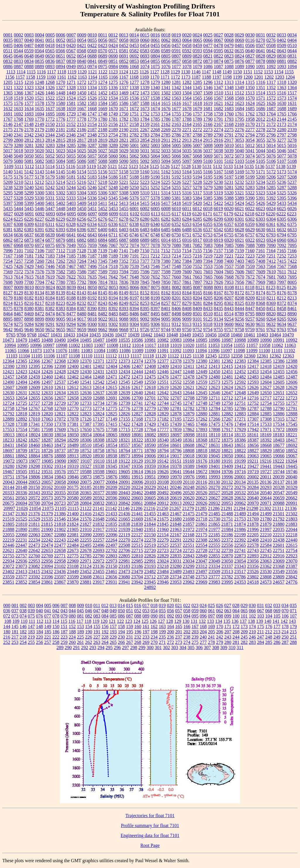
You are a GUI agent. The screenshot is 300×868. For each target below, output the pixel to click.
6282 (166, 219)
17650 (86, 429)
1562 (166, 98)
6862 (8, 240)
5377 (145, 198)
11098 (239, 351)
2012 (261, 119)
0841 (92, 61)
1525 (82, 98)
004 (39, 605)
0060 (145, 40)
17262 (201, 419)
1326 (50, 88)
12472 (124, 377)
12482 (240, 377)
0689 (103, 56)
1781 (113, 119)
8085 (187, 287)
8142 (71, 293)
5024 (71, 151)
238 (187, 637)
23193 (150, 566)
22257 (99, 540)
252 (7, 642)
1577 (29, 103)
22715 (137, 550)
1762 (250, 114)
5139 (291, 166)
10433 (69, 335)
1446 (50, 93)
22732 (214, 550)
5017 (8, 151)
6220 (271, 214)
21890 (21, 529)
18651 (240, 445)
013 (113, 605)
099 (228, 616)
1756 (187, 114)
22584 (266, 545)
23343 (240, 566)
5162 (166, 172)
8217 (39, 303)
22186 (227, 535)
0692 (134, 56)
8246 (113, 303)
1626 (271, 103)
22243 (60, 540)
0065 (197, 40)
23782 (227, 577)
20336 (21, 493)
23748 (189, 577)
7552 (197, 266)
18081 (137, 435)
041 (48, 611)
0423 (103, 45)
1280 (166, 82)
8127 (8, 293)
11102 (289, 351)
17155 (124, 419)
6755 (229, 235)
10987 (227, 340)
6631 (271, 230)
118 (88, 621)
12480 (214, 377)
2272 (197, 130)
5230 (218, 182)
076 (39, 616)
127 (161, 621)
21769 (253, 519)
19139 (150, 461)
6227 (39, 219)
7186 (82, 256)
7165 (281, 251)
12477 (176, 377)
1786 (166, 119)
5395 (282, 198)
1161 (62, 77)
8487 (145, 314)
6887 (124, 240)
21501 (279, 514)
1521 (39, 98)
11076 (61, 351)
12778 (137, 408)
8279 (187, 303)
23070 (292, 561)
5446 (39, 209)
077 (48, 616)
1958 (250, 119)
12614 (99, 387)
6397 (92, 230)
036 (7, 611)
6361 (271, 224)
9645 (18, 330)
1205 (8, 82)
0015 (145, 35)
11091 (163, 351)
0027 (218, 35)
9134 (218, 319)
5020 (39, 151)
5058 (103, 156)
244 (236, 637)
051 (130, 611)
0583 (145, 51)
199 (162, 632)
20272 (227, 487)
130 (186, 621)
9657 (71, 330)
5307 (113, 193)
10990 (266, 340)
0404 (292, 40)
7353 (134, 261)
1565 (197, 98)
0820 (197, 56)
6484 (155, 230)
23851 (8, 582)
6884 (103, 240)
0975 (103, 66)
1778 (82, 119)
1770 (39, 119)
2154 (92, 124)
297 (125, 647)
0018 (166, 35)
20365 (86, 493)
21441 (137, 514)
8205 (208, 298)
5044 (261, 151)
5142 (29, 172)
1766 (292, 114)
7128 (81, 251)
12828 (150, 414)
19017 (176, 456)
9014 (71, 319)
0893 (50, 66)
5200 (261, 177)
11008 (112, 345)
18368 (201, 440)
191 (97, 632)
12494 (21, 382)
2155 (103, 124)
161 (146, 626)
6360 (261, 224)
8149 (124, 293)
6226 (29, 219)
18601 (176, 445)
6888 (134, 240)
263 (97, 642)
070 (285, 611)
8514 (229, 314)
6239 (71, 219)
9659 (82, 330)
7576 (39, 272)
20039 (279, 477)
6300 (229, 219)
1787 (176, 119)
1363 (282, 88)
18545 (99, 445)
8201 (176, 298)
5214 (61, 182)
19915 (137, 477)
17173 (150, 419)
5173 (282, 172)
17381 (73, 424)
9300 (92, 324)
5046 (282, 151)
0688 (92, 56)
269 (146, 642)
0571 (113, 51)
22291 (176, 540)
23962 (189, 582)
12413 (214, 366)
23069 (279, 561)
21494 (253, 514)
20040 (292, 477)
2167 (218, 124)
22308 (201, 540)
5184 (103, 177)
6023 (261, 209)
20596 (111, 498)
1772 (50, 119)
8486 (134, 314)
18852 (292, 451)
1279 (155, 82)
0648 (29, 56)
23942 (137, 582)
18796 (176, 451)
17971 (266, 429)
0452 (124, 45)
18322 (137, 440)
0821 (208, 56)
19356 (137, 466)
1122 (103, 72)
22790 (99, 556)
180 (7, 632)
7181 (29, 256)
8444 (239, 308)
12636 (86, 393)
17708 (111, 429)
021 (179, 605)
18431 (8, 445)
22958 (60, 561)
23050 (227, 561)
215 (293, 632)
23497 (201, 572)
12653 (8, 398)
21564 (73, 519)
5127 (175, 166)
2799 (8, 140)
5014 (271, 145)
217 (15, 637)
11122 (173, 356)
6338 (134, 224)
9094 (155, 319)
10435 (95, 335)
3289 (113, 145)
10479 (21, 340)
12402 (99, 366)
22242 (47, 540)
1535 (124, 98)
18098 (189, 435)
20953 (227, 503)
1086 (208, 66)
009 (80, 605)
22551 (189, 545)
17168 (137, 419)
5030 (134, 151)
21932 (111, 529)
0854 (145, 61)
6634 (8, 235)
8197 (134, 298)
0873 (208, 61)
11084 (100, 351)
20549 (292, 493)
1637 (50, 109)
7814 (103, 282)
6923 (261, 240)
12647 (227, 393)
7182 (39, 256)
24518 (253, 582)
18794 (163, 451)
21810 (21, 524)
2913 (187, 140)
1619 (208, 103)
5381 (176, 198)
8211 (271, 298)
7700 (29, 282)
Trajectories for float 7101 (150, 816)
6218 (250, 214)
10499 (111, 340)
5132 (218, 166)
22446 (8, 545)
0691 (124, 56)
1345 (197, 88)
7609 (261, 272)
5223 (145, 182)
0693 (145, 56)
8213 (292, 298)
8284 (208, 303)
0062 (166, 40)
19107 (86, 461)
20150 (34, 487)
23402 (8, 572)
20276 (240, 487)
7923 (208, 282)
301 (158, 647)
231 (130, 637)
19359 (150, 466)
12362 (275, 356)
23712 (150, 577)
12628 (279, 387)
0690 (113, 56)
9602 (239, 324)
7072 (124, 245)
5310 (145, 193)
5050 (29, 156)
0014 (134, 35)
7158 (229, 251)
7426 (18, 266)
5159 (134, 172)
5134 (239, 166)
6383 (29, 230)
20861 (137, 503)
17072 (60, 419)
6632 (282, 230)
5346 (124, 198)
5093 (155, 161)
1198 (227, 77)
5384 (197, 198)
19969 (163, 477)
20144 (8, 487)
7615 (29, 277)
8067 (145, 287)
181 (15, 632)
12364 (8, 361)
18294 (60, 440)
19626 (163, 472)
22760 (34, 556)
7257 (18, 261)
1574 (292, 98)
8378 (18, 308)
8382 (50, 308)
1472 (134, 93)
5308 (124, 193)
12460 (47, 377)
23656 (111, 577)
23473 (124, 572)
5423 (229, 203)
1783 (134, 119)
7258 (29, 261)
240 (203, 637)
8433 (208, 308)
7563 (261, 266)
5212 (39, 182)
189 (80, 632)
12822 (73, 414)
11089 (138, 351)
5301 (50, 193)
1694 (39, 114)
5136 (260, 166)
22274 (137, 540)
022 (187, 605)
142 (284, 621)
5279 (208, 187)
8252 (134, 303)
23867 (60, 582)
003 (31, 605)
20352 (47, 493)
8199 (155, 298)
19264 (291, 461)
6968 (18, 245)
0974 (92, 66)
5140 (8, 172)
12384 (253, 361)
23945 (150, 582)
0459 (197, 45)
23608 (86, 577)
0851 (113, 61)
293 (93, 647)
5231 (229, 182)
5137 (270, 166)
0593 (197, 51)
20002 (253, 477)
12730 (73, 403)
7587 (92, 272)
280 (228, 642)
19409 (227, 466)
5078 (292, 156)
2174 (292, 124)
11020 (188, 345)
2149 (39, 124)
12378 (176, 361)
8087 (198, 287)
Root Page (150, 845)
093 (179, 616)
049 (113, 611)
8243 (103, 303)
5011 (239, 145)
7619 (50, 277)
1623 (239, 103)
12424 (34, 372)
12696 (124, 398)
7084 (218, 245)
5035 (187, 151)
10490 (60, 340)
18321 (124, 440)
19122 (124, 461)
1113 (11, 72)
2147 (18, 124)
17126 (86, 419)
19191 (227, 461)
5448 (61, 209)
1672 (134, 109)
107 (293, 616)
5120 (102, 166)
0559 (29, 51)
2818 (92, 140)
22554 (201, 545)
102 (252, 616)
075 (31, 616)
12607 (8, 387)
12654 (21, 398)
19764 (21, 477)
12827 (137, 414)
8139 (61, 293)
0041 (39, 40)
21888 (8, 529)
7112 (61, 251)
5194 (197, 177)
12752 (253, 403)
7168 (18, 256)
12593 (253, 382)
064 (236, 611)
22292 (189, 540)
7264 (82, 261)
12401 (86, 366)
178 (285, 626)
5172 (271, 172)
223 (64, 637)
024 (203, 605)
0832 (8, 61)
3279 (8, 145)
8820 (271, 314)
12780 (163, 408)
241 (211, 637)
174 (252, 626)
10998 (61, 345)
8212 (282, 298)
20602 (124, 498)
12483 (253, 377)
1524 (71, 98)
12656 (47, 398)
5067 (187, 156)
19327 (86, 466)
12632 (34, 393)
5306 (103, 193)
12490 (8, 382)
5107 (282, 161)
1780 (103, 119)
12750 (227, 403)
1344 (187, 88)
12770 (73, 408)
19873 (86, 477)
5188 (134, 177)
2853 (134, 140)
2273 (208, 130)
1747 (92, 114)
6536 (197, 230)
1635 (39, 109)
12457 (8, 377)
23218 (163, 566)
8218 (50, 303)
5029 (124, 151)
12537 (60, 382)
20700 (34, 503)
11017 (150, 345)
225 (80, 637)
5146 (71, 172)
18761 (111, 451)
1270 (61, 82)
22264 (111, 540)
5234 (261, 182)
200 (170, 632)
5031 (145, 151)
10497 (99, 340)
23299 (189, 566)
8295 (218, 303)
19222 (278, 461)
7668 (229, 277)
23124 (86, 566)
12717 (266, 398)
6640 (61, 235)
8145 (103, 293)
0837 (61, 61)
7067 (113, 245)
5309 (134, 193)
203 (195, 632)
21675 (163, 519)
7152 (165, 251)
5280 (218, 187)
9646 (29, 330)
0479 (229, 45)
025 (211, 605)
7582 (61, 272)
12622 (201, 387)
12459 (34, 377)
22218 (292, 535)
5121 (112, 166)
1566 (208, 98)
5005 (176, 145)
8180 (18, 298)
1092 (271, 66)
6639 (50, 235)
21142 (111, 508)
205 (211, 632)
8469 (29, 314)
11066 (23, 351)
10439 (134, 335)
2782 (134, 135)
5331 (50, 198)
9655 (61, 330)
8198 (145, 298)
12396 (47, 366)
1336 (113, 88)
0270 (261, 40)
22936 (21, 561)
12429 (73, 372)
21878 (253, 524)
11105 (37, 356)
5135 (249, 166)
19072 (9, 461)
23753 (201, 577)
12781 (176, 408)
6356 (218, 224)
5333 (71, 198)
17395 (99, 424)
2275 (229, 130)
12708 (189, 398)
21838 (124, 524)
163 (162, 626)
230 (121, 637)
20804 (86, 503)
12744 (163, 403)
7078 (155, 245)
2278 (261, 130)
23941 (124, 582)
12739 (124, 403)
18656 (253, 445)
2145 (292, 119)
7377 (145, 261)
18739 (73, 451)
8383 (61, 308)
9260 (261, 319)
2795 (261, 135)
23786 (240, 577)
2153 (82, 124)
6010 (176, 209)
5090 (124, 161)
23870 (73, 582)
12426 (47, 372)
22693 (99, 550)
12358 (237, 356)
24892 (150, 587)
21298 (252, 508)
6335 (103, 224)
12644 (189, 393)
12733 (86, 403)
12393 (21, 366)
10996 (36, 345)
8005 (292, 282)
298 (134, 647)
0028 (229, 35)
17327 (292, 419)
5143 (39, 172)
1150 (237, 72)
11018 (163, 345)
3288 (103, 145)
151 (64, 626)
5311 (155, 193)
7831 (113, 282)
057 (179, 611)
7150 (144, 251)
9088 (124, 319)
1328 (71, 88)
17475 (214, 424)
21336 (291, 508)
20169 (60, 487)
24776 (292, 582)
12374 (137, 361)
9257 (250, 319)
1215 (18, 82)
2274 (218, 130)
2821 (124, 140)
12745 (176, 403)
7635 (92, 277)
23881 (86, 582)
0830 (282, 56)
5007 (197, 145)
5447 (50, 209)
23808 (266, 577)
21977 (214, 529)
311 (240, 647)
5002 (145, 145)
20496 (176, 493)
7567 (282, 266)
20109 (176, 482)
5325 (282, 193)
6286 (208, 219)
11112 (111, 356)
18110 (214, 435)
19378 (176, 466)
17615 (73, 429)
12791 (292, 408)
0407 (29, 45)
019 (162, 605)
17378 (60, 424)
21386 (60, 514)
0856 (166, 61)
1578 (39, 103)
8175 (271, 293)
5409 (82, 203)
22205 (253, 535)
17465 (189, 424)
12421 (8, 372)
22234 (34, 540)
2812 (29, 140)
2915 (208, 140)
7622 (71, 277)
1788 (187, 119)
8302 (229, 303)
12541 (86, 382)
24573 (266, 582)
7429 (29, 266)
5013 (261, 145)
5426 (261, 203)
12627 (266, 387)
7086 (239, 245)
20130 (214, 482)
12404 (111, 366)
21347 (8, 514)
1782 (124, 119)
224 (72, 637)
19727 (266, 472)
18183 (278, 435)
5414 (134, 203)
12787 (253, 408)
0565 (50, 51)
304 (183, 647)
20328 (279, 487)
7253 (292, 256)
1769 (29, 119)
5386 (218, 198)
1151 (248, 72)
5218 (103, 182)
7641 (103, 277)
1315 (250, 82)
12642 (163, 393)
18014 (22, 435)
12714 (240, 398)
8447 (250, 308)
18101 (202, 435)
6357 (229, 224)
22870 (227, 556)
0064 (187, 40)
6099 (113, 214)
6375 (292, 224)
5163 (176, 172)
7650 (145, 277)
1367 (29, 93)
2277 (250, 130)
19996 (227, 477)
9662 (103, 330)
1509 (208, 93)
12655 (34, 398)
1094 (292, 66)
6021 (239, 209)
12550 (150, 382)
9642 (8, 330)
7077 (145, 245)
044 (72, 611)
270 (154, 642)
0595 (218, 51)
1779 (92, 119)
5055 (71, 156)
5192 (176, 177)
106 (285, 616)
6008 (166, 209)
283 (252, 642)
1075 (155, 66)
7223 (250, 256)
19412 (240, 466)
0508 (271, 45)
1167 (124, 77)
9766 (21, 335)
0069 (239, 40)
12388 (292, 361)
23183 (124, 566)
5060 (113, 156)
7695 (292, 277)
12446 (163, 372)
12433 (111, 372)
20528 (227, 493)
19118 (111, 461)
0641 (261, 51)
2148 (29, 124)
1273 (92, 82)
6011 (187, 209)
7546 (155, 266)
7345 (103, 261)
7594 (124, 272)
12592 (240, 382)
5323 (261, 193)
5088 (103, 161)
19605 (124, 472)
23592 (34, 577)
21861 (201, 524)
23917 (99, 582)
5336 (92, 198)
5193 (187, 177)
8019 (40, 287)
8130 (29, 293)
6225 (18, 219)
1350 (250, 88)
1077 (176, 66)
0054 (82, 40)
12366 (34, 361)
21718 (201, 519)
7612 (292, 272)
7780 (61, 282)
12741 (137, 403)
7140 (113, 251)
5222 (134, 182)
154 (89, 626)
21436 (124, 514)
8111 (240, 287)
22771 (60, 556)
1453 (113, 93)
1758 (208, 114)
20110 (189, 482)
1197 (217, 77)
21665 (124, 519)
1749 (113, 114)
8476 (61, 314)
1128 (165, 72)
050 (121, 611)
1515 (271, 93)
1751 (134, 114)
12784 (214, 408)
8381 (39, 308)
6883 (92, 240)
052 (138, 611)
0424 (113, 45)
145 (15, 626)
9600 (229, 324)
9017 (82, 319)
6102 (135, 214)
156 (105, 626)
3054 (250, 140)
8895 (8, 319)
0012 (113, 35)
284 (261, 642)
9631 (261, 324)
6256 (82, 219)
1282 (187, 82)
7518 (113, 266)
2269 (166, 130)
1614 (155, 103)
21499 (266, 514)
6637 (29, 235)
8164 (187, 293)
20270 (214, 487)
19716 (240, 472)
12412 (201, 366)
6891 (155, 240)
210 (252, 632)
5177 (29, 177)
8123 (271, 287)
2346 (71, 135)
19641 (176, 472)
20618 (163, 498)
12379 (189, 361)
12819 (34, 414)
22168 (189, 535)
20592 (99, 498)
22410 (266, 540)
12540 (73, 382)
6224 (8, 219)
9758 (239, 330)
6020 (229, 209)
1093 (282, 66)
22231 (21, 540)
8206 (218, 298)
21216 (149, 508)
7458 (61, 266)
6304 (271, 219)
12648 (240, 393)
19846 (73, 477)
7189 (113, 256)
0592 (187, 51)
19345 (111, 466)
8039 (71, 287)
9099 (187, 319)
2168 (229, 124)
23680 (124, 577)
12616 (124, 387)
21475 (189, 514)
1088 (229, 66)
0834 (29, 61)
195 (130, 632)
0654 (82, 56)
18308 (99, 440)
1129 (175, 72)
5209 (8, 182)
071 (293, 611)
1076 (166, 66)
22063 (34, 535)
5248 (113, 187)
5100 (208, 161)
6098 (103, 214)
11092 (176, 351)
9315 (197, 324)
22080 (60, 535)
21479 (201, 514)
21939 (124, 529)
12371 (99, 361)
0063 (176, 40)
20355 (60, 493)
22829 (163, 556)
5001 (134, 145)
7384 (187, 261)
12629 (292, 387)
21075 (48, 508)
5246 (92, 187)
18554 (111, 445)
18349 (176, 440)
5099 (197, 161)
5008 (208, 145)
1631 (292, 103)
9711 (134, 330)
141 (276, 621)
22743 (253, 550)
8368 (261, 303)
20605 (150, 498)
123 (129, 621)
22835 (176, 556)
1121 (92, 72)
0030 (250, 35)
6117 (176, 214)
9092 (145, 319)
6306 (292, 219)
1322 (18, 88)
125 (145, 621)
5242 (50, 187)
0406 (18, 45)
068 (269, 611)
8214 (8, 303)
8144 (92, 293)
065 (244, 611)
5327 (8, 198)
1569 (239, 98)
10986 (214, 340)
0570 (103, 51)
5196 (218, 177)
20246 (176, 487)
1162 (72, 77)
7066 (103, 245)
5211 (29, 182)
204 (203, 632)
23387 (292, 566)
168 (203, 626)
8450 (261, 308)
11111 (99, 356)
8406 (176, 308)
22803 (111, 556)
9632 (271, 324)
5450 (82, 209)
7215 (187, 256)
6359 (250, 224)
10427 (44, 335)
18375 (227, 440)
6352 (176, 224)
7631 (82, 277)
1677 (176, 109)
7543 (145, 266)
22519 (150, 545)
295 (109, 647)
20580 (73, 498)
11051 (201, 345)
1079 (197, 66)
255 (31, 642)
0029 (239, 35)
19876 (111, 477)
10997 (49, 345)
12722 (279, 398)
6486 (176, 230)
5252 (155, 187)
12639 (124, 393)
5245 (82, 187)
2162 (166, 124)
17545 (292, 424)
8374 (292, 303)
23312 (201, 566)
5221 (124, 182)
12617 (137, 387)
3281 (29, 145)
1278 (145, 82)
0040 (29, 40)
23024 (163, 561)
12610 (47, 387)
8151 (134, 293)
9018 (92, 319)
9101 (197, 319)
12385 (266, 361)
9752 (197, 330)
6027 (8, 214)
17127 (99, 419)
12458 (21, 377)
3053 (239, 140)
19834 (47, 477)
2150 (50, 124)
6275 (92, 219)
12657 (60, 398)
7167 (8, 256)
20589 (86, 498)
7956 (239, 282)
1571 (261, 98)
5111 (19, 166)
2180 (50, 130)
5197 (229, 177)
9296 (82, 324)
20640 (253, 498)
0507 (261, 45)
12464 (86, 377)
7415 (282, 261)
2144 (282, 119)
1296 (208, 82)
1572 (271, 98)
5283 (250, 187)
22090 (86, 535)
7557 (229, 266)
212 (269, 632)
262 (89, 642)
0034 (292, 35)
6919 (218, 240)
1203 (280, 77)
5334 (82, 198)
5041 (250, 151)
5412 (113, 203)
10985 (201, 340)
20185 (86, 487)
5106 (271, 161)
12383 (240, 361)
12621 (189, 387)
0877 (250, 61)
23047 (201, 561)
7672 (250, 277)
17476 (227, 424)
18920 (86, 456)
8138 (50, 293)
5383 (187, 198)
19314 (60, 466)
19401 (214, 466)
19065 (266, 456)
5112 (29, 166)
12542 (99, 382)
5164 (187, 172)
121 (112, 621)
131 (194, 621)
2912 (176, 140)
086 (121, 616)
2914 (197, 140)
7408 (261, 261)
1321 (8, 88)
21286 (214, 508)
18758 (99, 451)
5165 (197, 172)
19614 (137, 472)
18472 (60, 445)
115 (64, 621)
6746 (134, 235)
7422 (292, 261)
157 (113, 626)
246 (252, 637)
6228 (50, 219)
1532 (103, 98)
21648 (99, 519)
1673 (145, 109)
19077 (35, 461)
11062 (277, 345)
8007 (8, 287)
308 (215, 647)
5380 (166, 198)
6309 (29, 224)
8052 (103, 287)
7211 (145, 256)
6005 (155, 209)
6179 (229, 214)
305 (191, 647)
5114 (50, 166)
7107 (50, 251)
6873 (29, 240)
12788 (266, 408)
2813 (39, 140)
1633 (18, 109)
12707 (176, 398)
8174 (261, 293)
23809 (279, 577)
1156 (10, 77)
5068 (197, 156)
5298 (18, 193)
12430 (86, 372)
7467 (71, 266)
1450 (82, 93)
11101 (277, 351)
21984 (227, 529)
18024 (35, 435)
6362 (282, 224)
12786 (240, 408)
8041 (82, 287)
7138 (92, 251)
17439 (176, 424)
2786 (176, 135)
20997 (9, 508)
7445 (39, 266)
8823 (282, 314)
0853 (134, 61)
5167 (218, 172)
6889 (145, 240)
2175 (8, 130)
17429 (150, 424)
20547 (279, 493)
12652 (292, 393)
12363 (288, 356)
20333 (8, 493)
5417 (166, 203)
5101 (218, 161)
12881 (214, 414)
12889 (8, 419)
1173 (186, 77)
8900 (50, 319)
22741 (240, 550)
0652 (71, 56)
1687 (271, 109)
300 (150, 647)
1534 (113, 98)
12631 (21, 393)
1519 (18, 98)
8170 (229, 293)
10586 (137, 340)
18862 (21, 456)
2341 (18, 135)
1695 (50, 114)
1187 (196, 77)
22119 (124, 535)
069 (277, 611)
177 (277, 626)
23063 (266, 561)
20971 (266, 503)
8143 (82, 293)
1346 (208, 88)
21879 (266, 524)
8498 (176, 314)
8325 (239, 303)
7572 (18, 272)
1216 (29, 82)
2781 (124, 135)
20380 (111, 493)
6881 (71, 240)
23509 (214, 572)
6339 (145, 224)
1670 (113, 109)
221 (48, 637)
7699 (18, 282)
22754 (292, 550)
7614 (18, 277)
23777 (214, 577)
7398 (218, 261)
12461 (60, 377)
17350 (47, 424)
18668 (266, 445)
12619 (163, 387)
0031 (261, 35)
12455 (279, 372)
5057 (92, 156)
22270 (124, 540)
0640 (250, 51)
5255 (176, 187)
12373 (124, 361)
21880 (279, 524)
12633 (47, 393)
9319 (218, 324)
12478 (189, 377)
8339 (250, 303)
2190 (124, 130)
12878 (176, 414)
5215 (71, 182)
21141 (98, 508)
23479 (137, 572)
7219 (208, 256)
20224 (137, 487)
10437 (121, 335)
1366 (18, 93)
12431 (99, 372)
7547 (166, 266)
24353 (240, 582)
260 (72, 642)
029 (244, 605)
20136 (265, 482)
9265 (282, 319)
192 (105, 632)
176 (269, 626)
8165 (197, 293)
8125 (281, 287)
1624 (250, 103)
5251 (145, 187)
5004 (166, 145)
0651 (61, 56)
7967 (250, 282)
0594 (208, 51)
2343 (39, 135)
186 (56, 632)
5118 (81, 166)
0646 (18, 56)
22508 (124, 545)
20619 (176, 498)
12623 (214, 387)
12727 (34, 403)
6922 (250, 240)
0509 (282, 45)
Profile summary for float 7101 (150, 825)
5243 (61, 187)
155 (97, 626)
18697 (8, 451)
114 (56, 621)
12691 (111, 398)
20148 (21, 487)
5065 (166, 156)
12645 (201, 393)
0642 (271, 51)
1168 (134, 77)
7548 (176, 266)
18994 (137, 456)
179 (293, 626)
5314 (166, 193)
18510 (86, 445)
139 (260, 621)
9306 (155, 324)
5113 (40, 166)
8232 (82, 303)
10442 (146, 335)
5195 (208, 177)
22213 (279, 535)
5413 (124, 203)
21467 (176, 514)
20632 (240, 498)
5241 (39, 187)
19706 (227, 472)
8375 (8, 308)
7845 (145, 282)
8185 (61, 298)
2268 (155, 130)
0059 (134, 40)
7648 (134, 277)
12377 (163, 361)
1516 (282, 93)
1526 (92, 98)
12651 (279, 393)
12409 (163, 366)
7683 (282, 277)
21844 (150, 524)
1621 (218, 103)
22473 (34, 545)
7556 (218, 266)
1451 (92, 93)
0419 (61, 45)
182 (23, 632)
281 (236, 642)
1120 (82, 72)
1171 (165, 77)
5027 (103, 151)
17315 (279, 419)
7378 (155, 261)
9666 (113, 330)
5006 (187, 145)
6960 (282, 240)
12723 (292, 398)
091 (162, 616)
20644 (266, 498)
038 (23, 611)
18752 (86, 451)
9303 (124, 324)
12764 (21, 408)
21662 (111, 519)
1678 (187, 109)
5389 (239, 198)
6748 (155, 235)
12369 (73, 361)
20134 (240, 482)
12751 (240, 403)
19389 (189, 466)
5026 (92, 151)
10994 (10, 345)
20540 (266, 493)
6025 (282, 209)
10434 (82, 335)
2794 (250, 135)
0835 (39, 61)
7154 (187, 251)
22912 (266, 556)
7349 (113, 261)
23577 (21, 577)
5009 (218, 145)
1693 (29, 114)
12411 (188, 366)
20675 (8, 503)
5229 (208, 182)
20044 (22, 482)
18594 (163, 445)
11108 (74, 356)
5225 (166, 182)
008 (72, 605)
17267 (227, 419)
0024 (197, 35)
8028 (61, 287)
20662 (292, 498)
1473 (145, 93)
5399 (29, 203)
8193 (103, 298)
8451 (271, 308)
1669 (103, 109)
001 (15, 605)
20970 (253, 503)
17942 (253, 429)
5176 (18, 177)
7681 (271, 277)
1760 (229, 114)
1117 (52, 72)
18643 (227, 445)
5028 (113, 151)
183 (31, 632)
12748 (201, 403)
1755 (176, 114)
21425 (99, 514)
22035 (279, 529)
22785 (86, 556)
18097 (176, 435)
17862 (189, 429)
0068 (229, 40)
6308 (18, 224)
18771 (137, 451)
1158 (31, 77)
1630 (282, 103)
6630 (261, 230)
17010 (34, 419)
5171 (261, 172)
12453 (253, 372)
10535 (124, 340)
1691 (8, 114)
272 (170, 642)
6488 (187, 230)
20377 (99, 493)
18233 (8, 440)
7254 (8, 261)
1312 (218, 82)
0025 (208, 35)
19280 (8, 466)
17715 (124, 429)
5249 (124, 187)
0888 (29, 66)
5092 (145, 161)
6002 (145, 209)
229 (113, 637)
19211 (253, 461)
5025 (82, 151)
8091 (219, 287)
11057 (252, 345)
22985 (137, 561)
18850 (279, 451)
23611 (98, 577)
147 (31, 626)
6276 (103, 219)
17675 (99, 429)
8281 (197, 303)
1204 (290, 77)
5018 (18, 151)
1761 (239, 114)
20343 (34, 493)
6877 (50, 240)
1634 (29, 109)
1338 (134, 88)
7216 (197, 256)
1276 (124, 82)
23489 (176, 572)
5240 (29, 187)
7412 (271, 261)
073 (15, 616)
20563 (21, 498)
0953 (82, 66)
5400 (39, 203)
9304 (134, 324)
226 (89, 637)
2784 (155, 135)
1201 (258, 77)
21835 (111, 524)
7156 (208, 251)
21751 (227, 519)
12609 (34, 387)
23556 (292, 572)
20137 (278, 482)
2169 (239, 124)
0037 (18, 40)
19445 (292, 466)
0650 (50, 56)
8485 (124, 314)
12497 (47, 382)
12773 (86, 408)
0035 (8, 40)
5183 (92, 177)
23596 (47, 577)
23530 (266, 572)
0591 (176, 51)
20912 (163, 503)
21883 (292, 524)
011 (97, 605)
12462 (73, 377)
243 (228, 637)
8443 (229, 308)
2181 (61, 130)
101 (244, 616)
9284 (29, 324)
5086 (82, 161)
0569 (92, 51)
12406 (124, 366)
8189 (82, 298)
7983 (271, 282)
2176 (18, 130)
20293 (266, 487)
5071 (218, 156)
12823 (86, 414)
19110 (99, 461)
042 (56, 611)
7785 (71, 282)
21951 (150, 529)
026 (220, 605)
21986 (240, 529)
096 (203, 616)
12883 (240, 414)
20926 (201, 503)
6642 (82, 235)
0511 (8, 51)
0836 (50, 61)
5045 (271, 151)
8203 (187, 298)
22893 (253, 556)
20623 (201, 498)
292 (85, 647)
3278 (292, 140)
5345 (113, 198)
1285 (197, 82)
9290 (39, 324)
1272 (82, 82)
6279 (134, 219)
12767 (34, 408)
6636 (18, 235)
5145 (61, 172)
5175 (8, 177)
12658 (73, 398)
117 (80, 621)
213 (277, 632)
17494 (240, 424)
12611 (60, 387)
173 (244, 626)
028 (236, 605)
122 (120, 621)
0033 (282, 35)
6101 (124, 214)
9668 (124, 330)
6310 (39, 224)
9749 (176, 330)
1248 (39, 82)
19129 (137, 461)
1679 (197, 109)
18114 (227, 435)
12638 (111, 393)
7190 (124, 256)
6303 (261, 219)
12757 (292, 403)
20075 (86, 482)
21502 (292, 514)
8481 (92, 314)
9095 (166, 319)
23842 (292, 577)
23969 (201, 582)
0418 (50, 45)
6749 (166, 235)
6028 (19, 214)
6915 (176, 240)
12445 (150, 372)
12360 (249, 356)
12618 (150, 387)
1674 (155, 109)
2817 (82, 140)
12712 (227, 398)
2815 (61, 140)
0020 (187, 35)
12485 (279, 377)
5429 (271, 203)
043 (64, 611)
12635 (73, 393)
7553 (208, 266)
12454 (266, 372)
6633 (292, 230)
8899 (39, 319)
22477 (60, 545)
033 (277, 605)
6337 (124, 224)
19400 (201, 466)
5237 (292, 182)
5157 (113, 172)
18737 (60, 451)
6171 (208, 214)
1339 (145, 88)
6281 (155, 219)
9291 (50, 324)
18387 (253, 440)
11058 (264, 345)
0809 (187, 56)
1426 (39, 93)
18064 (99, 435)
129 (178, 621)
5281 (229, 187)
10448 (172, 335)
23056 (253, 561)
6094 (61, 214)
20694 (21, 503)
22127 (137, 535)
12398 (60, 366)
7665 (208, 277)
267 (130, 642)
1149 (227, 72)
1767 (8, 119)
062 (220, 611)
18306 (86, 440)
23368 (279, 566)
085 (113, 616)
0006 (61, 35)
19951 (150, 477)
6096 (82, 214)
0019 (176, 35)
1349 (239, 88)
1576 (18, 103)
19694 (214, 472)
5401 (50, 203)
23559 (8, 577)
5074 (250, 156)
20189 (99, 487)
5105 (261, 161)
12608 (21, 387)
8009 (19, 287)
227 (97, 637)
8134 (39, 293)
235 (162, 637)
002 (23, 605)
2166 (208, 124)
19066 (279, 456)
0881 (282, 61)
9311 (166, 324)
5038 (218, 151)
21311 (278, 508)
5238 (8, 187)
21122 (86, 508)
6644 (103, 235)
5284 (261, 187)
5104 (250, 161)
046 (89, 611)
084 (105, 616)
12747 (189, 403)
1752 (145, 114)
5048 (8, 156)
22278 (150, 540)
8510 (208, 314)
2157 (124, 124)
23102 (60, 566)
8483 (113, 314)
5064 (155, 156)
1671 (124, 109)
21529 (34, 519)
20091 (125, 482)
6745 (124, 235)
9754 (208, 330)
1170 (155, 77)
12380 (201, 361)
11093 (188, 351)
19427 (253, 466)
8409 (197, 308)
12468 (99, 377)
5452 (103, 209)
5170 (250, 172)
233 (146, 637)
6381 (8, 230)
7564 (271, 266)
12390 (8, 366)
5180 (61, 177)
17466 (201, 424)
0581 (124, 51)
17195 (176, 419)
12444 (137, 372)
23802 (253, 577)
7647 (124, 277)
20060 (73, 482)
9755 (218, 330)
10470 (288, 335)
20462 (137, 493)
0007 (71, 35)
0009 (82, 35)
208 (236, 632)
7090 (271, 245)
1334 (92, 88)
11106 (49, 356)
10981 (150, 340)
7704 (39, 282)
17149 (111, 419)
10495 (86, 340)
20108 (163, 482)
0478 (218, 45)
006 (56, 605)
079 (64, 616)
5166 (208, 172)
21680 (176, 519)
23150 (111, 566)
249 (277, 637)
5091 (134, 161)
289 (60, 647)
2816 (71, 140)
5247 (103, 187)
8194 (113, 298)
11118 (148, 356)
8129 (18, 293)
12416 (240, 366)
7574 (29, 272)
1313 (229, 82)
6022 (250, 209)
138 (251, 621)
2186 (82, 130)
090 (154, 616)
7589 (103, 272)
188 (72, 632)
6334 (92, 224)
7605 (229, 272)
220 (39, 637)
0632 (229, 51)
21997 (266, 529)
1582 (82, 103)
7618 (39, 277)
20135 (253, 482)
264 (105, 642)
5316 (187, 193)
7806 (92, 282)
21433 (111, 514)
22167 (176, 535)
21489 (240, 514)
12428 (60, 372)
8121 (260, 287)
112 (40, 621)
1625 (261, 103)
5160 (145, 172)
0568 (82, 51)
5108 (292, 161)
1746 (82, 114)
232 (138, 637)
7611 (281, 272)
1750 (124, 114)
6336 (113, 224)
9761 (261, 330)
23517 (240, 572)
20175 (73, 487)
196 (138, 632)
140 (268, 621)
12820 (47, 414)
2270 (176, 130)
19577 (73, 472)
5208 (292, 177)
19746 (292, 472)
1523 (61, 98)
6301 (239, 219)
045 (80, 611)
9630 (250, 324)
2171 (261, 124)
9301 (103, 324)
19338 (99, 466)
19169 (189, 461)
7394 (208, 261)
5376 (134, 198)
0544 (18, 51)
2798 (292, 135)
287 (285, 642)
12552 (176, 382)
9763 (282, 330)
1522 (50, 98)
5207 (282, 177)
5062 (134, 156)
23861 (47, 582)
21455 (150, 514)
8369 (271, 303)
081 (80, 616)
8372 (282, 303)
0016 (155, 35)
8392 (113, 308)
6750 (176, 235)
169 (211, 626)
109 (16, 621)
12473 (137, 377)
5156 (103, 172)
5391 (261, 198)
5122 (123, 166)
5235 (271, 182)
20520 (189, 493)
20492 (163, 493)
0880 (271, 61)
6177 (218, 214)
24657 (279, 582)
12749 (214, 403)
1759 (218, 114)
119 (96, 621)
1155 (289, 72)
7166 (292, 251)
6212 (239, 214)
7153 (176, 251)
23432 (47, 572)
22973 (111, 561)
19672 (201, 472)
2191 (134, 130)
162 (154, 626)
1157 (20, 77)
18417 (292, 440)
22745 (266, 550)
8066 (135, 287)
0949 (71, 66)
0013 (124, 35)
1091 (261, 66)
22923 (292, 556)
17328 (8, 424)
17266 (214, 419)
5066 (176, 156)
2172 (271, 124)
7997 (282, 282)
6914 (166, 240)
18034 (60, 435)
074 (23, 616)
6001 (134, 209)
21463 (163, 514)
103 (261, 616)
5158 (124, 172)
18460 (34, 445)
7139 (102, 251)
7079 (166, 245)
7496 (92, 266)
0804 (155, 56)
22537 (176, 545)
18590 (150, 445)
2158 (134, 124)
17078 (73, 419)
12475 (150, 377)
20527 (214, 493)
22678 (86, 550)
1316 (261, 82)
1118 (62, 72)
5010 (229, 145)
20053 (35, 482)
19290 (21, 466)
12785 (227, 408)
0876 (239, 61)
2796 (271, 135)
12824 (99, 414)
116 (72, 621)
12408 (150, 366)
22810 (137, 556)
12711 (214, 398)
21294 (239, 508)
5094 (166, 161)
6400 (103, 230)
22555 (214, 545)
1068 (134, 66)
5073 (239, 156)
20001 (240, 477)
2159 (145, 124)
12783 (201, 408)
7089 (261, 245)
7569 (8, 272)
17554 (21, 429)
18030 (47, 435)
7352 (124, 261)
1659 (71, 109)
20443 (124, 493)
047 (97, 611)
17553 (8, 429)
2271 (187, 130)
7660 (176, 277)
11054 (226, 345)
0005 (50, 35)
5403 (71, 203)
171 (228, 626)
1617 (187, 103)
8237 (92, 303)
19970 (176, 477)
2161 (155, 124)
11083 (87, 351)
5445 (29, 209)
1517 (292, 93)
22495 (86, 545)
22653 (47, 550)
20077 (99, 482)
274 (187, 642)
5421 (208, 203)
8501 (197, 314)
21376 (34, 514)
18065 (112, 435)
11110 (87, 356)
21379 (47, 514)
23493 (189, 572)
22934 (8, 561)
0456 (166, 45)
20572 (34, 498)
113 (48, 621)
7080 (176, 245)
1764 (271, 114)
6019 (218, 209)
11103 (12, 356)
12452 (240, 372)
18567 (137, 445)
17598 (47, 429)
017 (146, 605)
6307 (8, 224)
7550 (187, 266)
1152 (258, 72)
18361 (189, 440)
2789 (208, 135)
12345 (211, 356)
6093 (50, 214)
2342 (29, 135)
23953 (176, 582)
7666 (218, 277)
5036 (197, 151)
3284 (61, 145)
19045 (214, 456)
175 (261, 626)
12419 (279, 366)
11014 (138, 345)
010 (89, 605)
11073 (36, 351)
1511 (229, 93)
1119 (72, 72)
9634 (282, 324)
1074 (145, 66)
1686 (261, 109)
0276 (271, 40)
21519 (8, 519)
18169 (265, 435)
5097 (187, 161)
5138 (281, 166)
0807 (176, 56)
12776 (124, 408)
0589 (166, 51)
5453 (113, 209)
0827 (250, 56)
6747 (145, 235)
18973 (124, 456)
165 (179, 626)
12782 (189, 408)
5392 (271, 198)
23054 (240, 561)
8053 (113, 287)
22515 (137, 545)
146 (23, 626)
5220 (113, 182)
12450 (214, 372)
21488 (227, 514)
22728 (201, 550)
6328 (71, 224)
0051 (50, 40)
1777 (71, 119)
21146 (124, 508)
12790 (279, 408)
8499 (187, 314)
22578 (253, 545)
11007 (100, 345)
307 (207, 647)
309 (224, 647)
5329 (29, 198)
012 (105, 605)
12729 (60, 403)
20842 (124, 503)
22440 (292, 540)
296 (117, 647)
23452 (86, 572)
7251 (271, 256)
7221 (229, 256)
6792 (261, 235)
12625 (240, 387)
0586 (155, 51)
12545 (124, 382)
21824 (73, 524)
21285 (201, 508)
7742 (50, 282)
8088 (208, 287)
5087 (92, 161)
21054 (35, 508)
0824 (239, 56)
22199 (240, 535)
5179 (50, 177)
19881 (124, 477)
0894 (61, 66)
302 (166, 647)
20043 (9, 482)
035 (293, 605)
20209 (111, 487)
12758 (8, 408)
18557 (124, 445)
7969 (261, 282)
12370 (86, 361)
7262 (61, 261)
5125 (154, 166)
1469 (124, 93)
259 (64, 642)
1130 (186, 72)
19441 (266, 466)
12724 (8, 403)
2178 (29, 130)
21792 (279, 519)
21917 (99, 529)
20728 (73, 503)
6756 (239, 235)
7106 (40, 251)
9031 (113, 319)
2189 (113, 130)
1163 (82, 77)
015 (130, 605)
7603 (208, 272)
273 (179, 642)
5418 (176, 203)
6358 (239, 224)
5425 (250, 203)
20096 (137, 482)
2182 (71, 130)
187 (64, 632)
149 (48, 626)
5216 (82, 182)
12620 (176, 387)
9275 (18, 324)
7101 (19, 251)
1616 (176, 103)
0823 (229, 56)
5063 (145, 156)
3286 (82, 145)
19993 (214, 477)
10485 (34, 340)
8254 (155, 303)
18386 (240, 440)
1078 (187, 66)
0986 (124, 66)
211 (260, 632)
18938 (111, 456)
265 (113, 642)
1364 (292, 88)
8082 (177, 287)
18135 (240, 435)
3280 (18, 145)
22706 (124, 550)
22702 (111, 550)
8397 (155, 308)
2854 (145, 140)
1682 (218, 109)
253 (15, 642)
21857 (189, 524)
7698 (8, 282)
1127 (155, 72)
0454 (145, 45)
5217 (92, 182)
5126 (165, 166)
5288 (292, 187)
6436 (134, 230)
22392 (240, 540)
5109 (9, 166)
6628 (239, 230)
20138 (291, 482)
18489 (73, 445)
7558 (239, 266)
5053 (61, 156)
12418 (266, 366)
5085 (71, 161)
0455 (155, 45)
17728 (137, 429)
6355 (208, 224)
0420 (71, 45)
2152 (71, 124)
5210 (18, 182)
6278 (124, 219)
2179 (39, 130)
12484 (266, 377)
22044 (292, 529)
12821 (60, 414)
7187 (92, 256)
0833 (18, 61)
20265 (201, 487)
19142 (163, 461)
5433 (282, 203)
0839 (71, 61)
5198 (239, 177)
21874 (240, 524)
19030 (201, 456)
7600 (187, 272)
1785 (155, 119)
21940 (137, 529)
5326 (292, 193)
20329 (292, 487)
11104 (24, 356)
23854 (34, 582)
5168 (229, 172)
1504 (187, 93)
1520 (29, 98)
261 (80, 642)
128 (170, 621)
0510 (292, 45)
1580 (61, 103)
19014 (163, 456)
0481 (239, 45)
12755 (279, 403)
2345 (61, 135)
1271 (71, 82)
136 (235, 621)
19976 (189, 477)
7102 (29, 251)
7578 (50, 272)
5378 (155, 198)
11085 (112, 351)
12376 (150, 361)
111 (32, 621)
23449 (73, 572)
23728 (163, 577)
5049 (18, 156)
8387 (82, 308)
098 (220, 616)
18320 (111, 440)
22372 (227, 540)
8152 (145, 293)
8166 (208, 293)
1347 (218, 88)
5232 (239, 182)
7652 (155, 277)
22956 (47, 561)
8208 (239, 298)
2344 (50, 135)
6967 (8, 245)
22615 (292, 545)
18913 (73, 456)
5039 (229, 151)
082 (89, 616)
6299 (218, 219)
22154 (163, 535)
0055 (92, 40)
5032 (155, 151)
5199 (250, 177)
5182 (82, 177)
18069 (125, 435)
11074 (49, 351)
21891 (34, 529)
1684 (239, 109)
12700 (137, 398)
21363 (21, 514)
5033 (166, 151)
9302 (113, 324)
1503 (176, 93)
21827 (86, 524)
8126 (292, 287)
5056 (82, 156)
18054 (86, 435)
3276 (271, 140)
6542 (218, 230)
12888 (292, 414)
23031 (176, 561)
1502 (166, 93)
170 (220, 626)
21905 (73, 529)
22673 (73, 550)
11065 (11, 351)
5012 (250, 145)
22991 (150, 561)
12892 (21, 419)
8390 (92, 308)
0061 (155, 40)
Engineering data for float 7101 (150, 835)
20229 (150, 487)
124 (137, 621)
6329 (82, 224)
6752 (197, 235)
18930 (99, 456)
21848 (176, 524)
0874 (218, 61)
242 (220, 637)
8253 (145, 303)
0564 (39, 51)
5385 (208, 198)
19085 (47, 461)
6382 (18, 230)
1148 (217, 72)
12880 (201, 414)
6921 (239, 240)
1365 (8, 93)
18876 (47, 456)
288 (293, 642)
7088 (250, 245)
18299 (73, 440)
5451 (92, 209)
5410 (92, 203)
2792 (239, 135)
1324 (39, 88)
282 (244, 642)
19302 (47, 466)
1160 (51, 77)
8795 (250, 314)
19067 (292, 456)
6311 (50, 224)
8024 (50, 287)
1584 (103, 103)
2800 (18, 140)
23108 (73, 566)
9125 (208, 319)
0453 (134, 45)
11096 (214, 351)
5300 (39, 193)
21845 (163, 524)
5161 (155, 172)
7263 (71, 261)
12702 (163, 398)
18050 (73, 435)
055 (162, 611)
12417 (253, 366)
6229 (61, 219)
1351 (261, 88)
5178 (39, 177)
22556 (227, 545)
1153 (268, 72)
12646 (214, 393)
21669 (137, 519)
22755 (8, 556)
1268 (50, 82)
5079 (8, 161)
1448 (61, 93)
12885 (266, 414)
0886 (8, 66)
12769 (60, 408)
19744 (279, 472)
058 (187, 611)
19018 (189, 456)
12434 (124, 372)
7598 (166, 272)
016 (138, 605)
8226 (71, 303)
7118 (71, 251)
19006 (150, 456)
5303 (71, 193)
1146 (196, 72)
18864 (34, 456)
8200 (166, 298)
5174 (292, 172)
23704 (137, 577)
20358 (73, 493)
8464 (8, 314)
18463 (47, 445)
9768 (32, 335)
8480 (82, 314)
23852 (21, 582)
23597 (60, 577)
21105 (60, 508)
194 (121, 632)
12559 (201, 382)
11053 (214, 345)
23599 (73, 577)
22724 (176, 550)
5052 (50, 156)
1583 (92, 103)
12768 (47, 408)
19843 (60, 477)
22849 (201, 556)
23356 (253, 566)
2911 (166, 140)
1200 (248, 77)
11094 (201, 351)
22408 (253, 540)
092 (170, 616)
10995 (23, 345)
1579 (50, 103)
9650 (39, 330)
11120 (161, 356)
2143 (271, 119)
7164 (271, 251)
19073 (22, 461)
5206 (271, 177)
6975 (50, 245)
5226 (176, 182)
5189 (145, 177)
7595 (134, 272)
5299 (29, 193)
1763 (261, 114)
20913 (176, 503)
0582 (134, 51)
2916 (218, 140)
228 (105, 637)
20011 (266, 477)
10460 (237, 335)
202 (187, 632)
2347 (82, 135)
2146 (8, 124)
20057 (47, 482)
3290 (124, 145)
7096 (8, 251)
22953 (34, 561)
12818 (21, 414)
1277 (134, 82)
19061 (240, 456)
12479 (201, 377)
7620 (61, 277)
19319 (73, 466)
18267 (34, 440)
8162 (166, 293)
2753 (103, 135)
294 (101, 647)
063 (228, 611)
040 (39, 611)
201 (179, 632)
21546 (60, 519)
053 (146, 611)
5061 (124, 156)
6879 (61, 240)
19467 (8, 472)
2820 (113, 140)
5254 (166, 187)
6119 (186, 214)
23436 (60, 572)
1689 (292, 109)
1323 (29, 88)
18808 (189, 451)
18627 (201, 445)
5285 (271, 187)
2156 (113, 124)
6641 (71, 235)
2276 (239, 130)
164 (170, 626)
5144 (50, 172)
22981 (124, 561)
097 (211, 616)
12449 (201, 372)
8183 (39, 298)
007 (64, 605)
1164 (93, 77)
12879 (189, 414)
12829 (163, 414)
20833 (111, 503)
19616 (150, 472)
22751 (279, 550)
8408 (187, 308)
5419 (187, 203)
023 (195, 605)
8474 (50, 314)
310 (232, 647)
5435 (8, 209)
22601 (279, 545)
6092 (40, 214)
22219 (8, 540)
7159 (239, 251)
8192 (92, 298)
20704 (47, 503)
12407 (137, 366)
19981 (201, 477)
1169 (144, 77)
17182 (163, 419)
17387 (86, 424)
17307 (253, 419)
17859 (176, 429)
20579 (60, 498)
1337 (124, 88)
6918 (208, 240)
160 (138, 626)
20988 (279, 503)
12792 (8, 414)
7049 (71, 245)
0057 (113, 40)
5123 (133, 166)
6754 (218, 235)
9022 (103, 319)
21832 (99, 524)
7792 (82, 282)
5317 (197, 193)
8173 (250, 293)
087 (130, 616)
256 (39, 642)
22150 (150, 535)
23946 (163, 582)
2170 (250, 124)
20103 (150, 482)
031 (261, 605)
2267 (145, 130)
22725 (189, 550)
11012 (125, 345)
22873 (240, 556)
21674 (150, 519)
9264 (271, 319)
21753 (240, 519)
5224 (155, 182)
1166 (113, 77)
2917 (229, 140)
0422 (92, 45)
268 (138, 642)
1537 (145, 98)
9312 (176, 324)
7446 (50, 266)
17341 (34, 424)
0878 (261, 61)
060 (203, 611)
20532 (240, 493)
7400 (229, 261)
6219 (260, 214)
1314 (239, 82)
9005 (61, 319)
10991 (279, 340)
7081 (187, 245)
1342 (176, 88)
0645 (8, 56)
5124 (144, 166)
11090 (150, 351)
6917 (197, 240)
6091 (29, 214)
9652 (50, 330)
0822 (218, 56)
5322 (250, 193)
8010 (29, 287)
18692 (292, 445)
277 (203, 642)
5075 (261, 156)
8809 (261, 314)
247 (261, 637)
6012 (197, 209)
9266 (292, 319)
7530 (124, 266)
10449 (185, 335)
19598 (99, 472)
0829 (271, 56)
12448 (189, 372)
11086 (125, 351)
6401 (113, 230)
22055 (8, 535)
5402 (61, 203)
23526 (253, 572)
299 (142, 647)
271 (162, 642)
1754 (166, 114)
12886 (279, 414)
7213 (166, 256)
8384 (71, 308)
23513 (227, 572)
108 (8, 621)
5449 (71, 209)
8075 (156, 287)
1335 (103, 88)
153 (80, 626)
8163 (176, 293)
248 (269, 637)
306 (199, 647)
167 (195, 626)
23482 (150, 572)
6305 (282, 219)
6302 (250, 219)
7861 (187, 282)
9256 (239, 319)
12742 (150, 403)
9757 (229, 330)
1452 (103, 93)
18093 (163, 435)
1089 (239, 66)
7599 (176, 272)
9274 (8, 324)
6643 (92, 235)
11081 (74, 351)
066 (252, 611)
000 (7, 605)
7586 (82, 272)
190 (89, 632)
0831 (292, 56)
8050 (92, 287)
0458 (187, 45)
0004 (39, 35)
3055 (261, 140)
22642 (34, 550)
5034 (176, 151)
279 (220, 642)
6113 (155, 214)
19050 (227, 456)
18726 (47, 451)
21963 (176, 529)
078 (56, 616)
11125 (186, 356)
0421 (82, 45)
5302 (61, 193)
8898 (29, 319)
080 (72, 616)
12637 (99, 393)
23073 (21, 566)
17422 (124, 424)
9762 (271, 330)
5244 (71, 187)
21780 (266, 519)
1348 (229, 88)
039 (31, 611)
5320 (229, 193)
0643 (282, 51)
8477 (71, 314)
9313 (187, 324)
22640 (21, 550)
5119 (91, 166)
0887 (18, 66)
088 (138, 616)
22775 (73, 556)
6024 (271, 209)
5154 (82, 172)
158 (121, 626)
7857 (176, 282)
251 (293, 637)
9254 (229, 319)
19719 (253, 472)
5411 (102, 203)
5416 (155, 203)
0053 (71, 40)
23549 (279, 572)
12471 (111, 377)
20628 (227, 498)
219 (31, 637)
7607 (250, 272)
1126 (144, 72)
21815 (47, 524)
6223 (292, 214)
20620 (189, 498)
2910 (155, 140)
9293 (61, 324)
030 (252, 605)
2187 (92, 130)
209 (244, 632)
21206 (137, 508)
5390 (250, 198)
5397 (8, 203)
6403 (124, 230)
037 (15, 611)
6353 (187, 224)
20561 (8, 498)
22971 (86, 561)
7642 (113, 277)
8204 (197, 298)
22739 (227, 550)
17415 (111, 424)
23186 (137, 566)
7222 (239, 256)
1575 (8, 103)
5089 (113, 161)
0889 (39, 66)
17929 (240, 429)
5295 (8, 193)
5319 (218, 193)
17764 (150, 429)
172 (236, 626)
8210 (261, 298)
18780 (150, 451)
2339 (292, 130)
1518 (8, 98)
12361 (262, 356)
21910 (86, 529)
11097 (226, 351)
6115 (166, 214)
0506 (250, 45)
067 (261, 611)
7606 (239, 272)
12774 (99, 408)
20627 (214, 498)
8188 (71, 298)
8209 (250, 298)
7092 (282, 245)
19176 (201, 461)
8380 (29, 308)
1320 (292, 82)
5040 (239, 151)
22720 (150, 550)
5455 (124, 209)
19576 (60, 472)
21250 (162, 508)
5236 (282, 182)
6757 (250, 235)
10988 (240, 340)
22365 (214, 540)
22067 (47, 535)
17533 (266, 424)
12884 (253, 414)
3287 (92, 145)
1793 (229, 119)
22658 (60, 550)
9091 (134, 319)
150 (56, 626)
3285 (71, 145)
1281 (176, 82)
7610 (271, 272)
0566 (61, 51)
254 (23, 642)
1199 (238, 77)
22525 (163, 545)
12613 (86, 387)
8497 (166, 314)
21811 (34, 524)
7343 (92, 261)
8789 (239, 314)
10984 (189, 340)
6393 (61, 230)
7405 (250, 261)
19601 (111, 472)
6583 (229, 230)
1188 (207, 77)
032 (269, 605)
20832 (99, 503)
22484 (73, 545)
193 (113, 632)
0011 (102, 35)
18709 (21, 451)
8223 (61, 303)
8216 (29, 303)
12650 (266, 393)
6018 (208, 209)
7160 (250, 251)
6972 (39, 245)
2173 (282, 124)
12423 (21, 372)
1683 (229, 109)
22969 (73, 561)
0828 (261, 56)
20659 (279, 498)
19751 (8, 477)
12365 (21, 361)
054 (154, 611)
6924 (271, 240)
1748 (103, 114)
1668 (92, 109)
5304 (82, 193)
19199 (240, 461)
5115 (60, 166)
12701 (150, 398)
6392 (50, 230)
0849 (103, 61)
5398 (18, 203)
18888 (60, 456)
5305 (92, 193)
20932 (214, 503)
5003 (155, 145)
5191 (166, 177)
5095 (176, 161)
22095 (99, 535)
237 (179, 637)
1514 (261, 93)
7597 (155, 272)
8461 (292, 308)
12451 (227, 372)
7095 (292, 245)
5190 (155, 177)
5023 (61, 151)
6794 (282, 235)
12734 (99, 403)
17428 (137, 424)
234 (154, 637)
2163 (176, 124)
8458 (282, 308)
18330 (150, 440)
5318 (208, 193)
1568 (229, 98)
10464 (275, 335)
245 (244, 637)
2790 (218, 135)
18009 (292, 429)
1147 (206, 72)
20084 (112, 482)
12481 (227, 377)
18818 (201, 451)
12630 (8, 393)
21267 (175, 508)
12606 (292, 382)
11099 (252, 351)
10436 (108, 335)
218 (23, 637)
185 (48, 632)
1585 (113, 103)
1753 (155, 114)
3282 (39, 145)
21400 (73, 514)
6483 (145, 230)
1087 (218, 66)
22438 (279, 540)
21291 (227, 508)
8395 (145, 308)
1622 (229, 103)
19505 (21, 472)
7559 (250, 266)
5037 (208, 151)
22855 (214, 556)
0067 (218, 40)
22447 (21, 545)
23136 (99, 566)
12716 (253, 398)
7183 (50, 256)
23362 (266, 566)
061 (211, 611)
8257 (166, 303)
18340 (163, 440)
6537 (208, 230)
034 (285, 605)
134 (219, 621)
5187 (124, 177)
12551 (163, 382)
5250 (134, 187)
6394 (71, 230)
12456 (292, 372)
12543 (111, 382)
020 (170, 605)
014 (121, 605)
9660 (92, 330)
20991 (292, 503)
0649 (39, 56)
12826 (124, 414)
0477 (208, 45)
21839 (137, 524)
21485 (214, 514)
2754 (113, 135)
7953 (229, 282)
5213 (50, 182)
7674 (261, 277)
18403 (279, 440)
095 (195, 616)
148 (39, 626)
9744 (166, 330)
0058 (124, 40)
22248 (73, 540)
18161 (253, 435)
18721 (34, 451)
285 (269, 642)
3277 (282, 140)
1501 (155, 93)
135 (227, 621)
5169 (239, 172)
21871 (227, 524)
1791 (218, 119)
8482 (103, 314)
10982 (163, 340)
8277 (176, 303)
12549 (137, 382)
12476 (163, 377)
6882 (82, 240)
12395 (34, 366)
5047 (292, 151)
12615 (111, 387)
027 (228, 605)
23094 (47, 566)
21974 (201, 529)
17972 (279, 429)
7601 (197, 272)
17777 (163, 429)
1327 (61, 88)
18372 (214, 440)
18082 (150, 435)
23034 (189, 561)
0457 (176, 45)
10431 (56, 335)
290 (68, 647)
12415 (227, 366)
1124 (124, 72)
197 (146, 632)
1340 (155, 88)
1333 (82, 88)
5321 (239, 193)
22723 (163, 550)
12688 (99, 398)
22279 (163, 540)
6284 (187, 219)
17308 (266, 419)
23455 (99, 572)
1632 (8, 109)
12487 (292, 377)
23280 (176, 566)
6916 (187, 240)
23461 (111, 572)
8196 (124, 298)
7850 (166, 282)
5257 (187, 187)
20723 (60, 503)
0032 (271, 35)
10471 (8, 340)
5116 (71, 166)
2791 (229, 135)
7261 (50, 261)
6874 (39, 240)
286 (277, 642)
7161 (260, 251)
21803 (292, 519)
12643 (176, 393)
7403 (239, 261)
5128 (186, 166)
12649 (253, 393)
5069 (208, 156)
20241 (163, 487)
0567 (71, 51)
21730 (214, 519)
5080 (18, 161)
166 (187, 626)
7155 (197, 251)
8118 (250, 287)
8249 (124, 303)
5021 (50, 151)
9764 (292, 330)
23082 (34, 566)
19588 (86, 472)
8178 (292, 293)
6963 (292, 240)
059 (195, 611)
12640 (137, 393)
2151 (61, 124)
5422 (218, 203)
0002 (18, 35)
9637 (292, 324)
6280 (145, 219)
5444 (18, 209)
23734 (176, 577)
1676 (166, 109)
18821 (227, 451)
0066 (208, 40)
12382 (227, 361)
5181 (71, 177)
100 (236, 616)
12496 (34, 382)
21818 (60, 524)
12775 (111, 408)
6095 (71, 214)
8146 (113, 293)
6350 (166, 224)
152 (72, 626)
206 (220, 632)
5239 (18, 187)
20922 (189, 503)
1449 (71, 93)
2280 (282, 130)
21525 (21, 519)
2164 (187, 124)
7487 (82, 266)
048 (105, 611)
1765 (282, 114)
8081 (166, 287)
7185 (71, 256)
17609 (60, 429)
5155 (92, 172)
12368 (60, 361)
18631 (214, 445)
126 (153, 621)
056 (170, 611)
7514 (103, 266)
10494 (73, 340)
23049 (214, 561)
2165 (197, 124)
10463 (262, 335)
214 (285, 632)
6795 (292, 235)
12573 (214, 382)
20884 (150, 503)
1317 (271, 82)
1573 (282, 98)
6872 (18, 240)
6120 (197, 214)
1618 (197, 103)
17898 (214, 429)
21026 (22, 508)
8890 (292, 314)
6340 (155, 224)
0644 (292, 51)
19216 (265, 461)
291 (76, 647)
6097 (92, 214)
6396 (82, 230)
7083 (208, 245)
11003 (87, 345)
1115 (31, 72)
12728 (47, 403)
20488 (150, 493)
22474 (47, 545)
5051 (39, 156)
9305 (145, 324)
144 (7, 626)
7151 (155, 251)
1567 (218, 98)
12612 (73, 387)
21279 (188, 508)
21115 (73, 508)
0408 (39, 45)
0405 (8, 45)
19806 (34, 477)
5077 (282, 156)
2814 (50, 140)
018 (154, 605)
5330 (39, 198)
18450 (21, 445)
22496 (99, 545)
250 (285, 637)
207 (228, 632)
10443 (159, 335)
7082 (197, 245)
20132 (227, 482)
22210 (266, 535)
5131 (207, 166)
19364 (163, 466)
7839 (134, 282)
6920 (229, 240)
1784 (145, 119)
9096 (176, 319)
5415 (145, 203)
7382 (176, 261)
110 (24, 621)
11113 (124, 356)
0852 (124, 61)
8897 (18, 319)
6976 (61, 245)
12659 (86, 398)
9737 (155, 330)
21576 (86, 519)
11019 (176, 345)
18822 (240, 451)
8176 (282, 293)
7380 (166, 261)
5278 (197, 187)
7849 (155, 282)
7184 (61, 256)
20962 (240, 503)
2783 (145, 135)
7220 (218, 256)
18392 (266, 440)
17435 (163, 424)
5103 (239, 161)
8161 (155, 293)
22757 (21, 556)
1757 (197, 114)
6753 (208, 235)
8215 (18, 303)
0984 (113, 66)
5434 (292, 203)
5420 (197, 203)
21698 (189, 519)
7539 (134, 266)
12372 (111, 361)
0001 (8, 35)
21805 (8, 524)
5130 (196, 166)
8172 (239, 293)
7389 (197, 261)
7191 (134, 256)
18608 (189, 445)
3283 (50, 145)
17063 (47, 419)
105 (277, 616)
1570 (250, 98)
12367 (47, 361)
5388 (229, 198)
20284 (253, 487)
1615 (166, 103)
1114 (21, 72)
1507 (197, 93)
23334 (214, 566)
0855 (155, 61)
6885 (113, 240)
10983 (176, 340)
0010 (92, 35)
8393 (124, 308)
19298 (34, 466)
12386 (279, 361)
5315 (176, 193)
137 (243, 621)
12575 (227, 382)
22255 (86, 540)
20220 (124, 487)
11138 (198, 356)
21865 (214, 524)
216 (7, 637)
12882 (227, 414)
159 (130, 626)
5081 (29, 161)
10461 (249, 335)
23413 (21, 572)
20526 (201, 493)
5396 (292, 198)
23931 (111, 582)
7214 (176, 256)
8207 (229, 298)
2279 (271, 130)
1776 (61, 119)
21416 (86, 514)
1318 (282, 82)
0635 (239, 51)
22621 (8, 550)
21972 (189, 529)
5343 (103, 198)
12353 (224, 356)
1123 (113, 72)
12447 (176, 372)
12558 (189, 382)
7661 (187, 277)
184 (39, 632)
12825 (111, 414)
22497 (111, 545)
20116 (201, 482)
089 (146, 616)
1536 (134, 98)
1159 (41, 77)
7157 (218, 251)
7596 (145, 272)
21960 (163, 529)
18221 (291, 435)
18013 (9, 435)
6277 (113, 219)
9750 (187, 330)
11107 (62, 356)
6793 (271, 235)
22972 (99, 561)
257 (48, 642)
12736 (111, 403)
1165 (103, 77)
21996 (253, 529)
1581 (71, 103)
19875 (99, 477)
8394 (134, 308)
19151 (176, 461)
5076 (271, 156)
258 (56, 642)
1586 (124, 103)
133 (211, 621)
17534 (279, 424)
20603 (137, 498)
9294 (71, 324)
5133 (228, 166)
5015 (282, 145)
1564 (187, 98)
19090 (60, 461)
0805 (166, 56)
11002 (74, 345)
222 (56, 637)
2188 (103, 130)
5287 (282, 187)
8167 (218, 293)
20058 (60, 482)
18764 (124, 451)
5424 (239, 203)
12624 (227, 387)
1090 (250, 66)
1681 (208, 109)
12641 (150, 393)
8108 (229, 287)
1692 (18, 114)
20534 (253, 493)
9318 (208, 324)
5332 (61, 198)
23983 (214, 582)
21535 (47, 519)
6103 (145, 214)
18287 (47, 440)
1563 (176, 98)
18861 (8, 456)
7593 (113, 272)
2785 (166, 135)
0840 (82, 61)
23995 (227, 582)
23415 (34, 572)
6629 (250, 230)
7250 (261, 256)
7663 (197, 277)
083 (97, 616)
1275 (113, 82)
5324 (271, 193)
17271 (240, 419)
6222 (281, 214)
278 (211, 642)
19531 (47, 472)
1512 (239, 93)
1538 (155, 98)
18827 (253, 451)
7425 (8, 266)
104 (269, 616)
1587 (134, 103)
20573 (47, 498)
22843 (189, 556)
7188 (103, 256)
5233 (250, 182)
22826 (150, 556)
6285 (197, 219)
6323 (61, 224)
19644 (189, 472)
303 (175, 647)
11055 (239, 345)
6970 (29, 245)
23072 (8, 566)
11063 (290, 345)
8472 (39, 314)
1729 (71, 114)
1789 (197, 119)
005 (48, 605)
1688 (282, 109)
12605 (279, 382)
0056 (103, 40)
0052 (61, 40)
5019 (29, 151)
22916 (279, 556)
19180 (214, 461)
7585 (71, 272)
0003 (29, 35)
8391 (103, 308)
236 (170, 637)
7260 (39, 261)
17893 (201, 429)
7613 (8, 277)
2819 (103, 140)
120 (104, 621)
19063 (253, 456)
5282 (239, 187)
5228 (197, 182)
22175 (201, 535)
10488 (47, 340)
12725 (21, 403)
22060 (21, 535)
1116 (41, 72)
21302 (265, 508)
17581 (34, 429)
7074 (134, 245)
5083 (50, 161)
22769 (47, 556)
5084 (61, 161)
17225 (189, 419)
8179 (8, 298)
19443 (279, 466)
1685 (250, 109)
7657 (166, 277)
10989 (253, 340)
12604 (266, 382)
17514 (253, 424)
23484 (163, 572)
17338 (21, 424)
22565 (240, 545)
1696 (61, 114)
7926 (218, 282)
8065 (124, 287)
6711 (113, 235)
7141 (123, 251)
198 (154, 632)
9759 (250, 330)
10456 (211, 335)
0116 (250, 40)
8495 (155, 314)
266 (121, 642)
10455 (198, 335)
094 (187, 616)
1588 (145, 103)
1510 (218, 93)
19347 (124, 466)
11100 (264, 351)
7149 (134, 251)
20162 (47, 487)
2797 (282, 135)
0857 (176, 61)
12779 (150, 408)
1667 (82, 109)
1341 (166, 88)
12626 (253, 387)
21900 (47, 529)
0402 (282, 40)
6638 (39, 235)
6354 (197, 224)
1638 (61, 109)
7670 (239, 277)
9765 (11, 335)
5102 (229, 161)
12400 (73, 366)
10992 (292, 340)
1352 (271, 88)
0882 (292, 61)
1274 (103, 82)
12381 (214, 361)
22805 (124, 556)
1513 (250, 93)
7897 (197, 282)
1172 (175, 77)
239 (195, 637)
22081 (73, 535)
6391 (39, 230)
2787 (187, 135)
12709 (201, 398)
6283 (176, 219)
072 (7, 616)
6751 (187, 235)
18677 (279, 445)
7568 (292, 266)
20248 (189, 487)
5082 (39, 161)
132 (202, 621)
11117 (136, 356)
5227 (187, 182)
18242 (21, 440)
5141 (18, 172)
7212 (155, 256)
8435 (218, 308)
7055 (82, 245)
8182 (29, 298)
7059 (92, 245)
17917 (227, 429)
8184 (50, 298)
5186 (113, 177)
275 (195, 642)
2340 (8, 135)
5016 (292, 145)
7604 (218, 272)
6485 (166, 230)
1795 (239, 119)
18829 (266, 451)
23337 (227, 566)
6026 (292, 209)
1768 (18, 119)
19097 (73, 461)
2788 (197, 135)
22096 (111, 535)
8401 (166, 308)
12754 (266, 403)
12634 (60, 393)
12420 (292, 366)
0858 (187, 61)
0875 (229, 61)
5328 (18, 198)
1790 (208, 119)
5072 (229, 156)
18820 (214, 451)
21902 (60, 529)
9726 (145, 330)
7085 (229, 245)
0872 (197, 61)
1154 (279, 72)
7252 (282, 256)
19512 (34, 472)
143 (292, 621)
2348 (92, 135)
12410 (176, 366)
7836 (124, 282)
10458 (224, 335)
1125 (134, 72)
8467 (18, 314)
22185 (214, 535)
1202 (269, 77)
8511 (218, 314)
